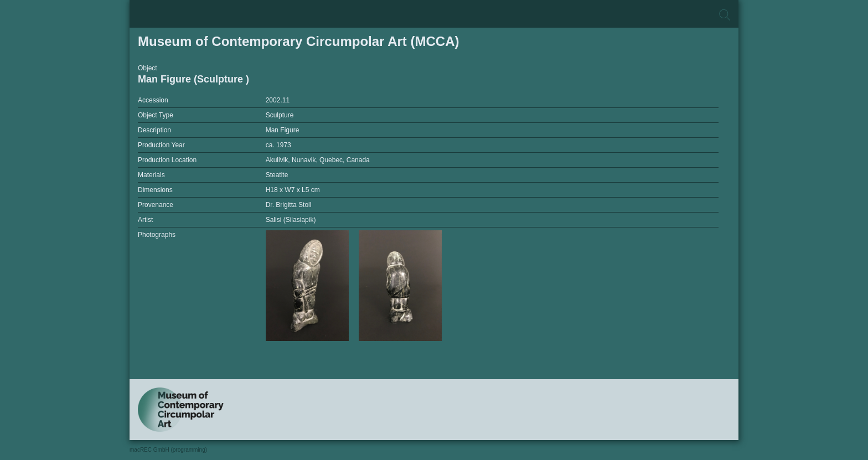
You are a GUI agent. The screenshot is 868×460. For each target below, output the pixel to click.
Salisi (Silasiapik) (291, 220)
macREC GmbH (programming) (168, 450)
